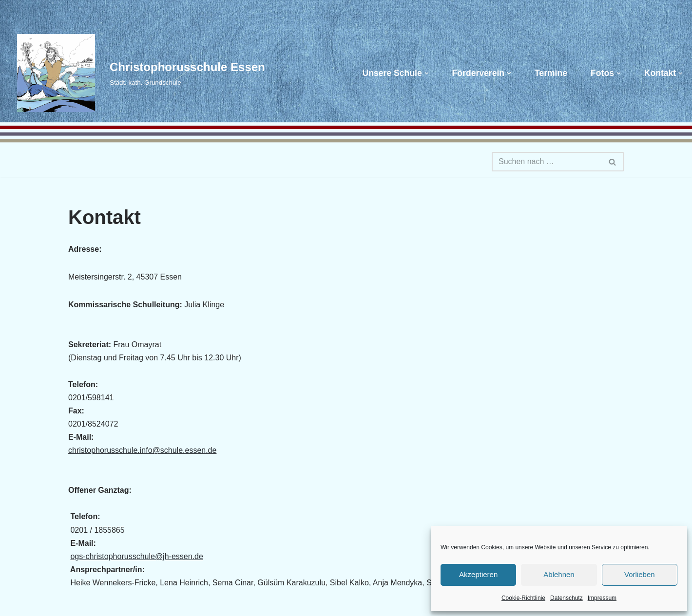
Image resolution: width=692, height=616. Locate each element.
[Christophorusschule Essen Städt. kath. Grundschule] (136, 73)
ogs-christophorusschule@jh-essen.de (136, 556)
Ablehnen (559, 574)
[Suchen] (547, 162)
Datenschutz (567, 598)
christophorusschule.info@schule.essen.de (142, 450)
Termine (551, 73)
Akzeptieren (478, 574)
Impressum (602, 598)
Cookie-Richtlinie (523, 598)
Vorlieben (640, 574)
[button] (427, 73)
